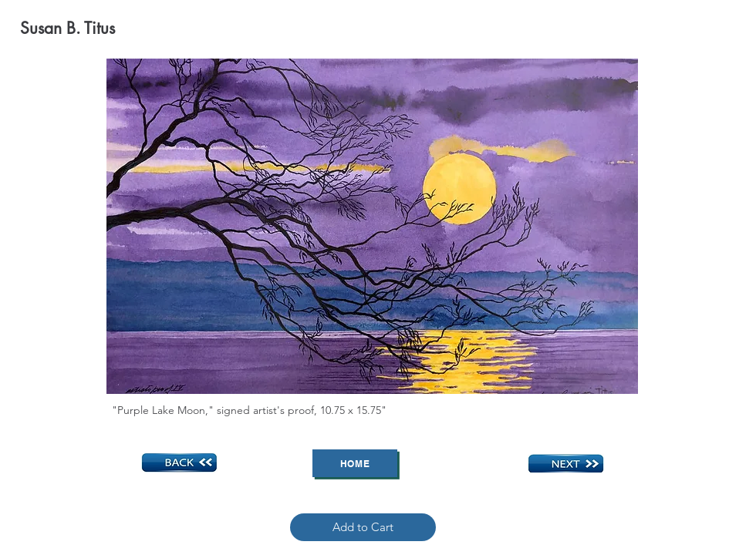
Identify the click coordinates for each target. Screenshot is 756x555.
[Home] (355, 463)
